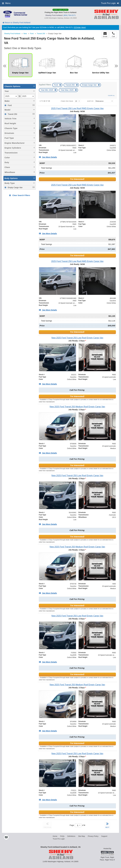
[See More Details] (48, 157)
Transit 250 (70, 85)
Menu (6, 3)
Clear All (111, 95)
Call (113, 35)
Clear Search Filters (20, 195)
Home (55, 836)
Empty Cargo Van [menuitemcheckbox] (15, 187)
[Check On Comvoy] (6, 837)
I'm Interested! (77, 179)
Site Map (82, 836)
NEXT (107, 825)
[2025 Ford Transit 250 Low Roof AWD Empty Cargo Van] (77, 261)
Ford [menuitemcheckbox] (9, 105)
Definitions (71, 836)
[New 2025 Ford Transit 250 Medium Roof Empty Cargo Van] (77, 407)
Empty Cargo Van (90, 85)
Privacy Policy (93, 836)
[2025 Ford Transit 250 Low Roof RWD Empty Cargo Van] (77, 108)
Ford (56, 85)
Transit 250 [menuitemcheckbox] (12, 114)
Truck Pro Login (59, 839)
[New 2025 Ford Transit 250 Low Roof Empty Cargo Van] (77, 338)
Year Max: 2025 (67, 90)
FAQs (62, 836)
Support (104, 836)
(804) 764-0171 (69, 15)
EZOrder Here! (80, 27)
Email (105, 35)
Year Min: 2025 (47, 90)
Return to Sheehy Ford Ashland (16, 23)
